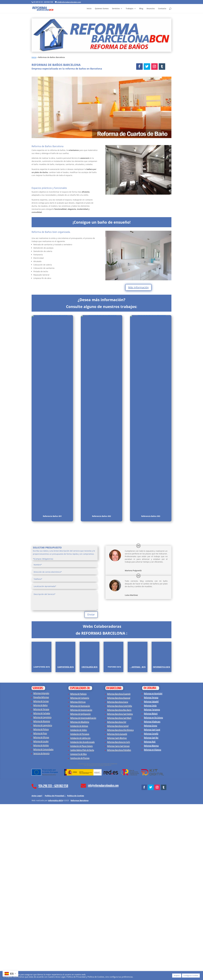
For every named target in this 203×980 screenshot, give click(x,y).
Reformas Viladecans (152, 897)
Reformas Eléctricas (78, 878)
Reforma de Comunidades (43, 925)
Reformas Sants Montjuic (117, 914)
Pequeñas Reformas (41, 873)
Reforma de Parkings (78, 870)
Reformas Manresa (151, 922)
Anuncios (151, 9)
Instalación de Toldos (79, 906)
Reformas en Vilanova (153, 926)
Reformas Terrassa (151, 873)
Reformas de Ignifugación (80, 890)
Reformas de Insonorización (81, 886)
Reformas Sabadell (151, 877)
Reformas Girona (151, 901)
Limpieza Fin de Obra (78, 930)
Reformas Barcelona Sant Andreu (120, 890)
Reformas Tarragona (152, 885)
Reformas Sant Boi (151, 913)
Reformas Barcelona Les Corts (119, 918)
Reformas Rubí (150, 917)
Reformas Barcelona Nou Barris (119, 886)
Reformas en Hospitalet (153, 869)
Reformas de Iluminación (80, 882)
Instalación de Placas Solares (81, 922)
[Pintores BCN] (113, 740)
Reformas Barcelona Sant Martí (119, 894)
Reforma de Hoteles (41, 921)
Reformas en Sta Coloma (153, 893)
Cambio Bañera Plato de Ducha (82, 926)
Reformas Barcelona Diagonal (119, 874)
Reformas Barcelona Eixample (119, 870)
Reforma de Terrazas (41, 885)
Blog (141, 9)
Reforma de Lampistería (43, 901)
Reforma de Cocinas (41, 877)
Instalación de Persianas (80, 910)
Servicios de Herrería (41, 929)
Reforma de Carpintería (42, 893)
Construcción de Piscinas (80, 934)
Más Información (138, 287)
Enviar (91, 614)
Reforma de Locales (41, 917)
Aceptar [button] (177, 975)
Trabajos (130, 9)
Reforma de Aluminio (42, 897)
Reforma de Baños (41, 881)
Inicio (89, 9)
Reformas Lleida (150, 881)
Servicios (116, 9)
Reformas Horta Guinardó (117, 910)
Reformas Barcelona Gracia (118, 878)
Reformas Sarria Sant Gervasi (118, 922)
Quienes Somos (102, 9)
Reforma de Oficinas (41, 913)
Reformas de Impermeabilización (83, 894)
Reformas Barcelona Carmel (118, 902)
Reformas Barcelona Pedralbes (119, 926)
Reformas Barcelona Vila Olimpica (120, 906)
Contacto (162, 9)
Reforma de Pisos (40, 909)
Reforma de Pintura (41, 905)
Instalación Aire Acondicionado (82, 918)
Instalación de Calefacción (80, 914)
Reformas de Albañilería (80, 898)
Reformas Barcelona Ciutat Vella (120, 882)
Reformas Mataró (151, 889)
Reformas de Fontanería (80, 874)
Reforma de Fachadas (42, 889)
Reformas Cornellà (151, 909)
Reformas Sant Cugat (152, 905)
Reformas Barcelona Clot (117, 898)
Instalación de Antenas (79, 902)
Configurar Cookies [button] (191, 975)
